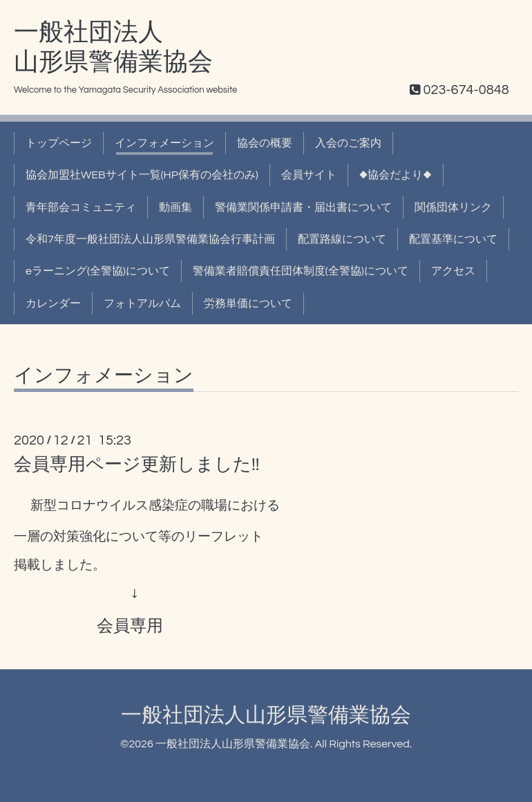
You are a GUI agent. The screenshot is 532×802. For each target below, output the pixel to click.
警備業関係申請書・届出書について (303, 207)
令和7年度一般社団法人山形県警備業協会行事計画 (150, 239)
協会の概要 (265, 143)
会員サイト (309, 175)
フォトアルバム (142, 304)
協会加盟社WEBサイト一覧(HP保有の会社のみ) (142, 175)
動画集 (175, 207)
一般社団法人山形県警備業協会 (266, 715)
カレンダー (53, 304)
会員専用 (130, 626)
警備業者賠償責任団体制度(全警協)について (301, 271)
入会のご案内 (348, 143)
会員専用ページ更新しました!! (137, 465)
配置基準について (453, 239)
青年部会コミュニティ (81, 207)
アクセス (453, 271)
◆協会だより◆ (396, 175)
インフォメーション (164, 143)
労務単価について (248, 304)
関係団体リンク (453, 207)
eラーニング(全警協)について (98, 271)
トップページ (59, 143)
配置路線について (342, 239)
